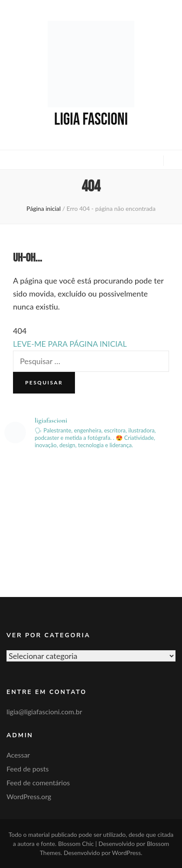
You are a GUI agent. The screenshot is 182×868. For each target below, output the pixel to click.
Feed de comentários (38, 782)
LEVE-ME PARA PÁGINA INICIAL (70, 344)
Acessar (18, 755)
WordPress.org (29, 796)
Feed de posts (28, 769)
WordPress (126, 853)
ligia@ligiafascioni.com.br (44, 712)
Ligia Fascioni (91, 120)
